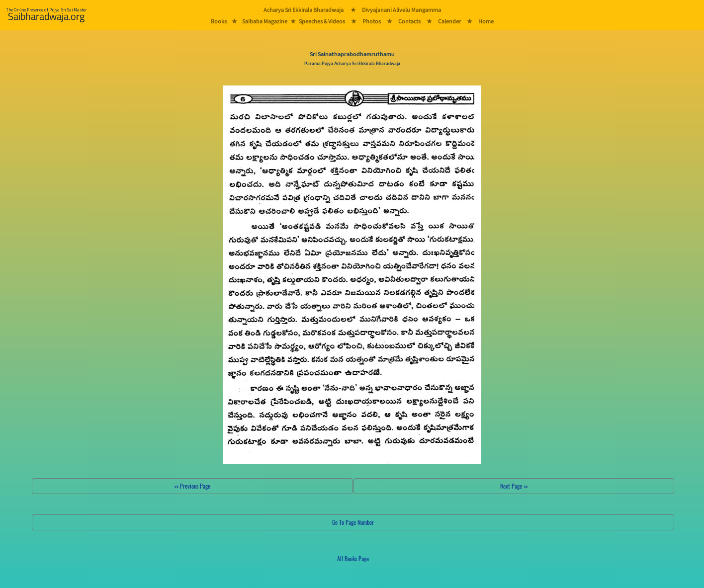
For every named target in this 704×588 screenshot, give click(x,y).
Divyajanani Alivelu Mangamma (401, 10)
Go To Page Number (353, 522)
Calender (449, 21)
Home (486, 21)
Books (219, 21)
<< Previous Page (192, 486)
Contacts (409, 21)
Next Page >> (514, 486)
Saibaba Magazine (265, 21)
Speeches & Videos (322, 21)
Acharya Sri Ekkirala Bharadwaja (304, 10)
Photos (372, 21)
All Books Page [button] (353, 558)
